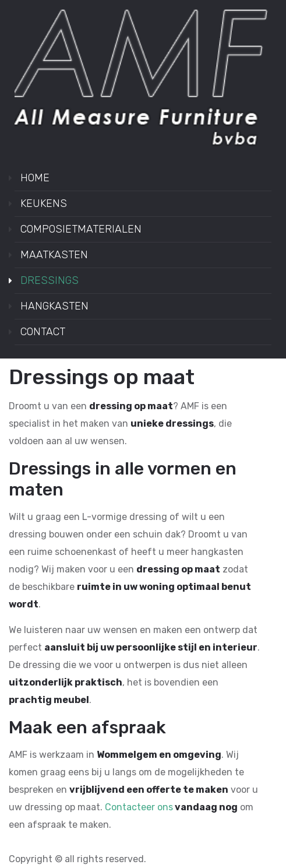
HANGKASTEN (54, 306)
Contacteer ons (139, 807)
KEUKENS (44, 203)
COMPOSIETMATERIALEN (81, 229)
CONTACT (43, 332)
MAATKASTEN (54, 255)
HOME (35, 178)
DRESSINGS (50, 280)
